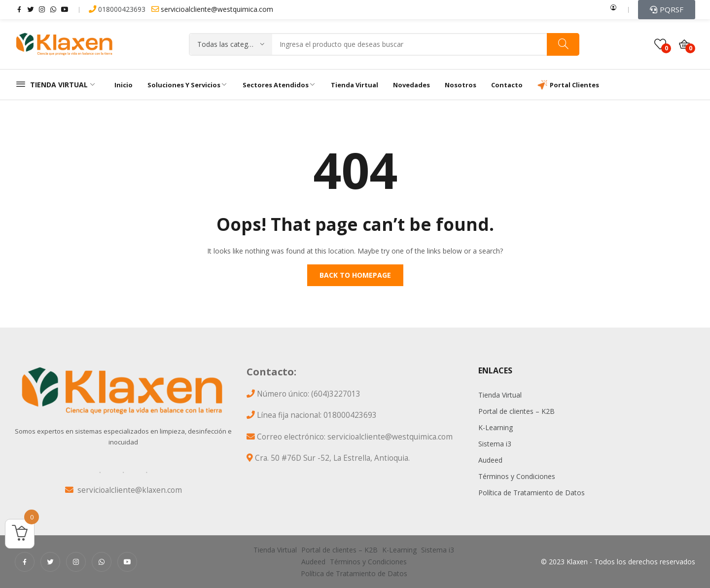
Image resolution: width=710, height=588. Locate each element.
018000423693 (118, 9)
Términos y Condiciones (517, 476)
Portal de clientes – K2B (516, 411)
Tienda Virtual (500, 395)
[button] (667, 10)
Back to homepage (355, 275)
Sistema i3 (495, 444)
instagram (42, 9)
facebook (19, 9)
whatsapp (53, 9)
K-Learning (496, 427)
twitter (31, 9)
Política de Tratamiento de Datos (532, 493)
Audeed (490, 460)
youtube (65, 9)
